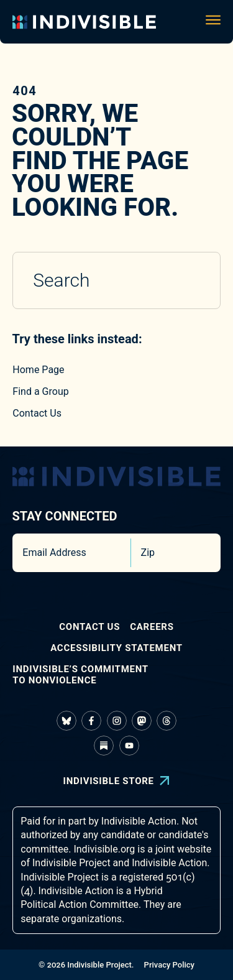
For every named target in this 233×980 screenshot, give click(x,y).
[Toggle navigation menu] (213, 22)
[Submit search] (194, 280)
